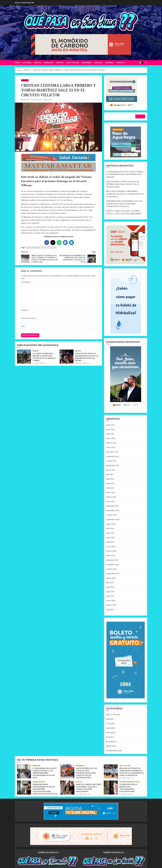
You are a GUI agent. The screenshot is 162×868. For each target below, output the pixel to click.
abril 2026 (110, 434)
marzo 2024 (111, 547)
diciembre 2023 (112, 560)
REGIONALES (87, 63)
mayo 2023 (110, 592)
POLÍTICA (38, 63)
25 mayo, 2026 (81, 363)
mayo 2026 (110, 429)
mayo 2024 (110, 538)
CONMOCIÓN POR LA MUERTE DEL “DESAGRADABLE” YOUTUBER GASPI (128, 788)
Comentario (26, 282)
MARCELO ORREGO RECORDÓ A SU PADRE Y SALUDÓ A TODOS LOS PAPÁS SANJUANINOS (89, 788)
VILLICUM (53, 247)
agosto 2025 (111, 470)
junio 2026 (110, 425)
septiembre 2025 (113, 465)
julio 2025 (110, 474)
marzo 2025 (111, 492)
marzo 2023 (111, 601)
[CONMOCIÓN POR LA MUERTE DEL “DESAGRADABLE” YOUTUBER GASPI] (111, 788)
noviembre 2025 (113, 456)
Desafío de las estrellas (33, 247)
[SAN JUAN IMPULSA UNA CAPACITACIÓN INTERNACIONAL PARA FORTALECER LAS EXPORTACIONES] (67, 771)
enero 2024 (110, 556)
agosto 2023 (111, 578)
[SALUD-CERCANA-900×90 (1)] (58, 161)
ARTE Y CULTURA (73, 63)
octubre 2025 (111, 461)
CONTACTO (121, 63)
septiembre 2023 (113, 573)
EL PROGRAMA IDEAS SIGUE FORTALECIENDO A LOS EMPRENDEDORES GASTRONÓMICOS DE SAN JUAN (125, 174)
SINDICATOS (49, 63)
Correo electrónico (29, 318)
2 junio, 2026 (39, 363)
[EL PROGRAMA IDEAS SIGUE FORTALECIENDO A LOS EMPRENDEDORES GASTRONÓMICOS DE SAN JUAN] (24, 771)
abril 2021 (110, 610)
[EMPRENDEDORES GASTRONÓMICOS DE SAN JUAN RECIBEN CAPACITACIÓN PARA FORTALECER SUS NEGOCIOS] (24, 788)
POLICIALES (27, 63)
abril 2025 (110, 488)
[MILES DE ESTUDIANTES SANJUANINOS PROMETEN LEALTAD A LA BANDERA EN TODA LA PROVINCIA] (111, 771)
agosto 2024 (111, 524)
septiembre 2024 (113, 519)
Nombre (25, 310)
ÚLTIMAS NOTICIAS (114, 751)
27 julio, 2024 (37, 100)
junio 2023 (110, 587)
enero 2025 (110, 501)
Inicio (17, 63)
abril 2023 (110, 596)
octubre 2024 (111, 515)
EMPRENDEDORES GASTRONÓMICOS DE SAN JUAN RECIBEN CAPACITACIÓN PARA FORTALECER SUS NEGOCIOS (124, 204)
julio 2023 (110, 582)
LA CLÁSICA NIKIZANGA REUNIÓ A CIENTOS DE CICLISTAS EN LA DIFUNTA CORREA (44, 357)
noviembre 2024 (113, 510)
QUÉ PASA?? (27, 100)
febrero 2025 (111, 497)
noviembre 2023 (113, 565)
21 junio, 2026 (126, 778)
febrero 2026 (111, 443)
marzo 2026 (111, 438)
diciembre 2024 (112, 506)
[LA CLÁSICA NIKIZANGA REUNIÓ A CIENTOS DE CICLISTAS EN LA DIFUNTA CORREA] (24, 357)
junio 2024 (110, 533)
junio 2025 (110, 479)
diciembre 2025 (112, 452)
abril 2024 (110, 542)
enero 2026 (110, 447)
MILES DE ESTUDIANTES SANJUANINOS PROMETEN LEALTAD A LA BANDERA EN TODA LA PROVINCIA (125, 194)
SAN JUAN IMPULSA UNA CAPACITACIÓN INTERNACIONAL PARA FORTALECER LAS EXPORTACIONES (123, 184)
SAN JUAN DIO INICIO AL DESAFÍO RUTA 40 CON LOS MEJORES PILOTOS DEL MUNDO (87, 357)
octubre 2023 (111, 569)
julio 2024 (110, 528)
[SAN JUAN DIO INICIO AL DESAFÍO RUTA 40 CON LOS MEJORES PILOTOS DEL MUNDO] (67, 357)
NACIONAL (109, 63)
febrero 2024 (111, 551)
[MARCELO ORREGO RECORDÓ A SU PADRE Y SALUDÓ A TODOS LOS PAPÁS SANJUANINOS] (67, 788)
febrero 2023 (111, 605)
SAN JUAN (45, 247)
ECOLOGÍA (98, 63)
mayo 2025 (110, 483)
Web (23, 326)
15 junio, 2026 (126, 794)
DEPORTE (60, 63)
